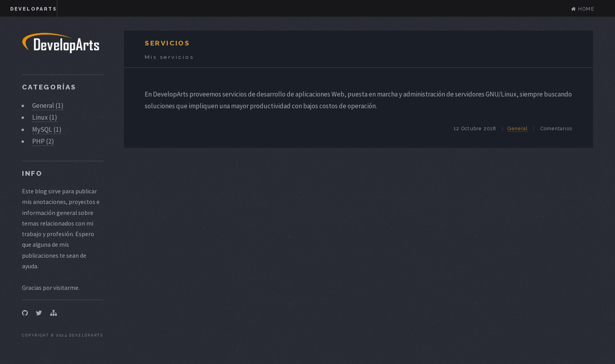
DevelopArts (34, 9)
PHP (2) (43, 141)
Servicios (167, 43)
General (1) (48, 106)
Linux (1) (45, 117)
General (518, 129)
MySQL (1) (47, 129)
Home (583, 9)
